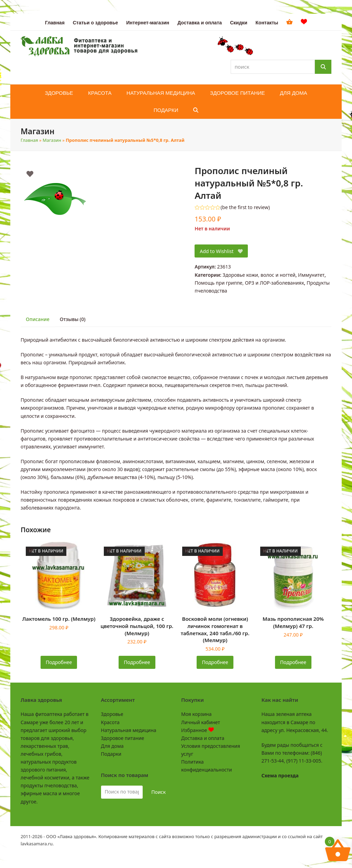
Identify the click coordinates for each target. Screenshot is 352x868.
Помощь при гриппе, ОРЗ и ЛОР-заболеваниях (249, 283)
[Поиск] (323, 67)
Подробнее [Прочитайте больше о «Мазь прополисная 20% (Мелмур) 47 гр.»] (293, 662)
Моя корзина (196, 714)
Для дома (112, 746)
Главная (29, 140)
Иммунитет (311, 275)
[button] (196, 110)
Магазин (52, 140)
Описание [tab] (38, 319)
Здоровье (112, 714)
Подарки (111, 754)
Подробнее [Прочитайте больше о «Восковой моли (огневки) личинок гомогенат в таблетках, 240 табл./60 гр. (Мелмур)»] (215, 662)
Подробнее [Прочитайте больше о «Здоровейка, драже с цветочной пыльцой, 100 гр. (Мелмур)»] (137, 662)
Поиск (158, 792)
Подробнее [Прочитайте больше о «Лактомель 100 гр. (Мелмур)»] (59, 662)
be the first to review (245, 207)
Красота (110, 722)
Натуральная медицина (129, 730)
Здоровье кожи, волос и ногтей (259, 275)
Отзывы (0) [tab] (73, 319)
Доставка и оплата (203, 738)
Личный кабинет (201, 722)
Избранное (197, 730)
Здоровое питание (123, 738)
